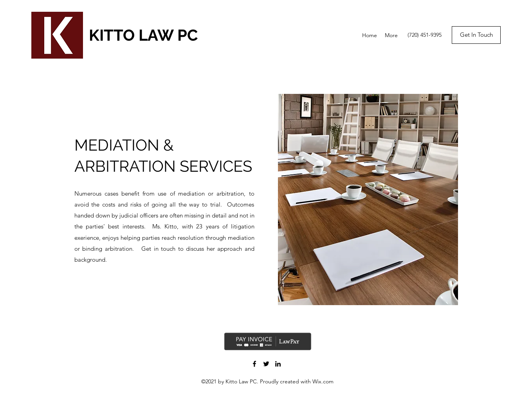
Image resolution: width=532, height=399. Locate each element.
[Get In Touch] (476, 35)
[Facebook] (254, 364)
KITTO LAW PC (143, 35)
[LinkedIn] (278, 364)
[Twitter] (266, 364)
